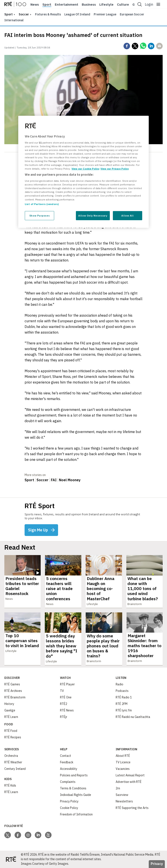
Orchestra (11, 756)
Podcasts (122, 691)
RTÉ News (67, 710)
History (9, 704)
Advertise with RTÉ (129, 782)
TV (62, 691)
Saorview (122, 795)
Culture (123, 5)
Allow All (127, 216)
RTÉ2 (64, 704)
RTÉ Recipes (13, 737)
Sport (47, 5)
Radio (119, 684)
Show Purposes (39, 216)
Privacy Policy (69, 801)
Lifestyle (106, 5)
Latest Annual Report (130, 775)
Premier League (105, 14)
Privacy (157, 864)
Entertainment (67, 5)
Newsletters (124, 801)
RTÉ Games (12, 684)
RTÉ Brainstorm (15, 697)
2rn (118, 788)
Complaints (68, 782)
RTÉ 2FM (122, 704)
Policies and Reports (74, 775)
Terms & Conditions (73, 788)
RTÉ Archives (13, 691)
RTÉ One (66, 697)
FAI (54, 480)
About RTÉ (123, 756)
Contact (66, 756)
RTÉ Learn (11, 717)
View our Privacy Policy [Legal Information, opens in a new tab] (115, 169)
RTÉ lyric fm (124, 710)
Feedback (67, 762)
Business (89, 5)
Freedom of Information (76, 814)
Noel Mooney (70, 480)
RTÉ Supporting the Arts (132, 808)
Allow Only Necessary (93, 216)
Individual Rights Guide (76, 795)
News (35, 5)
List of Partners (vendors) (42, 204)
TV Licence (123, 762)
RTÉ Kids (10, 785)
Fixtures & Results (48, 14)
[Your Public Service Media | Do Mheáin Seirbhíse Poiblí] (11, 859)
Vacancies (123, 769)
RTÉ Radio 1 (124, 697)
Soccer (24, 14)
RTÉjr (64, 717)
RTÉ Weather (13, 762)
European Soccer (132, 14)
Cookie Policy (69, 808)
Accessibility (69, 769)
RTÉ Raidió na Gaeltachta (133, 717)
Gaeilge (10, 710)
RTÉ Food (11, 731)
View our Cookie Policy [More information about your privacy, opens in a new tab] (85, 169)
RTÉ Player (67, 684)
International (14, 20)
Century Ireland (15, 769)
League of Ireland (77, 14)
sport (8, 14)
